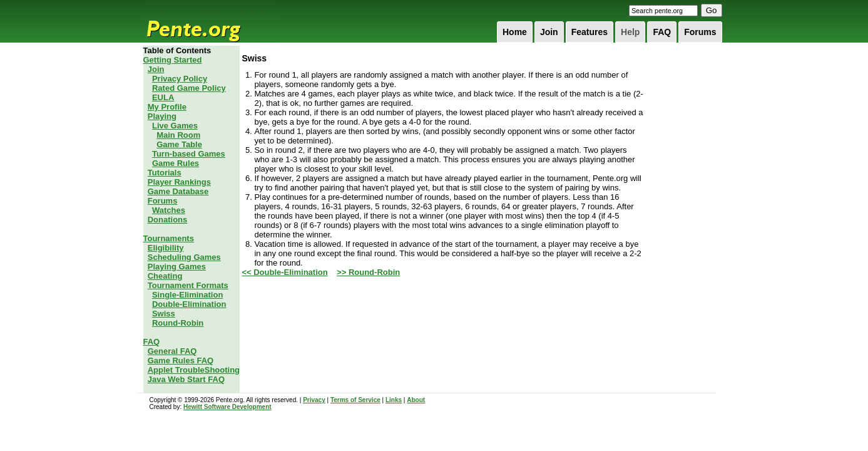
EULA (163, 97)
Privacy (314, 400)
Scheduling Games (184, 257)
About (416, 400)
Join (549, 32)
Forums (700, 32)
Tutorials (165, 173)
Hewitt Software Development (227, 407)
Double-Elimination (189, 304)
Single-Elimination (187, 295)
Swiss (164, 314)
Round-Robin (178, 323)
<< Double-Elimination (284, 272)
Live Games (175, 126)
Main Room (178, 135)
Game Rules (176, 163)
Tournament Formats (188, 285)
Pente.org (210, 21)
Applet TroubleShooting (194, 370)
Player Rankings (179, 182)
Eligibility (166, 248)
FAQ (662, 32)
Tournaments (169, 238)
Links (394, 400)
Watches (169, 210)
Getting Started (173, 60)
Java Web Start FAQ (186, 379)
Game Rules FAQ (181, 360)
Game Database (178, 191)
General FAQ (172, 351)
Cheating (165, 276)
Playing (162, 116)
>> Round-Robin (368, 272)
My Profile (167, 107)
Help (630, 32)
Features (590, 32)
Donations (168, 220)
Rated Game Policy (189, 88)
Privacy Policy (180, 79)
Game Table (179, 144)
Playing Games (177, 267)
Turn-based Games (189, 154)
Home (515, 32)
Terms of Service (355, 400)
